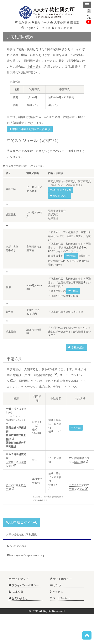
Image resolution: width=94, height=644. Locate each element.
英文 (78, 236)
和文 (71, 236)
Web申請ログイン (22, 523)
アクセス (44, 28)
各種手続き (76, 347)
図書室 (73, 22)
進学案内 (23, 22)
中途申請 (33, 67)
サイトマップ (18, 579)
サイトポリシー (61, 579)
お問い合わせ (62, 28)
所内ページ (41, 22)
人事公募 (58, 22)
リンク (56, 585)
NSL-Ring (81, 462)
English (29, 28)
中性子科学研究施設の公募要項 (30, 129)
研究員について (60, 196)
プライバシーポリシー (24, 585)
